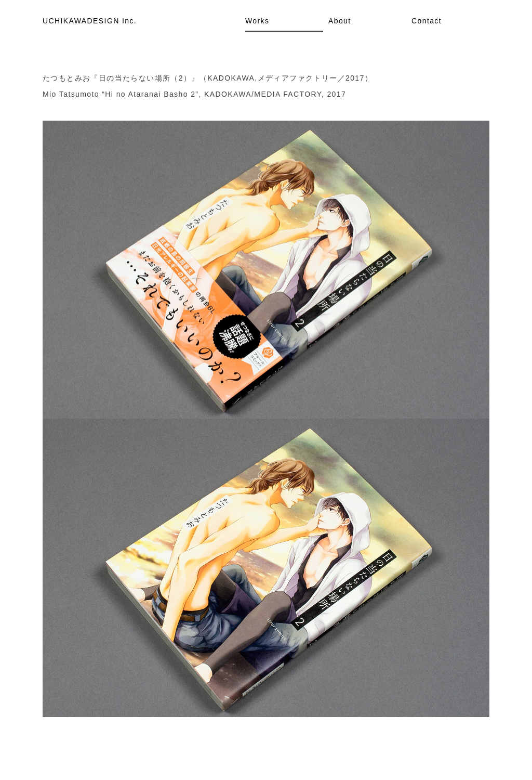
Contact (427, 21)
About (340, 21)
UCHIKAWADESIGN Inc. (90, 21)
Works (257, 21)
